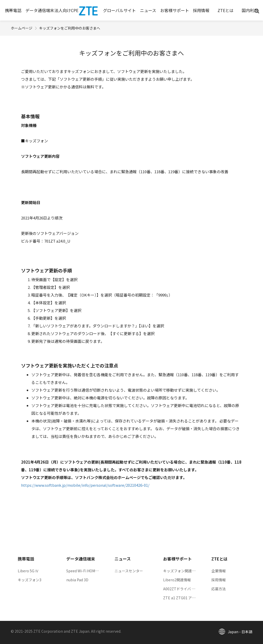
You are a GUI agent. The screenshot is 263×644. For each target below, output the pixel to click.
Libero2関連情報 (177, 580)
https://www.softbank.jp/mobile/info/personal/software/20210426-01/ (85, 485)
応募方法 (219, 589)
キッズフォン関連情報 (181, 571)
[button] (13, 10)
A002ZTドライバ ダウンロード (188, 589)
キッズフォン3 (30, 580)
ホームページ (22, 28)
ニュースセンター (129, 571)
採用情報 (219, 580)
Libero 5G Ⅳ (28, 571)
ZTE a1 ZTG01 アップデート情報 (190, 598)
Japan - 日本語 (240, 632)
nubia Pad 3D (77, 580)
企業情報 (219, 571)
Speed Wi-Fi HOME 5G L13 (88, 571)
